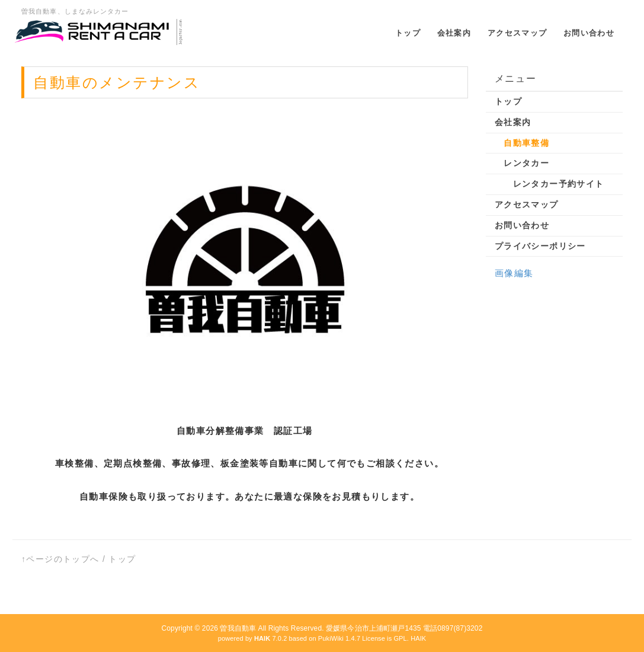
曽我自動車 (238, 628)
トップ (122, 559)
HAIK (418, 638)
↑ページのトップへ (60, 559)
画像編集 (514, 273)
